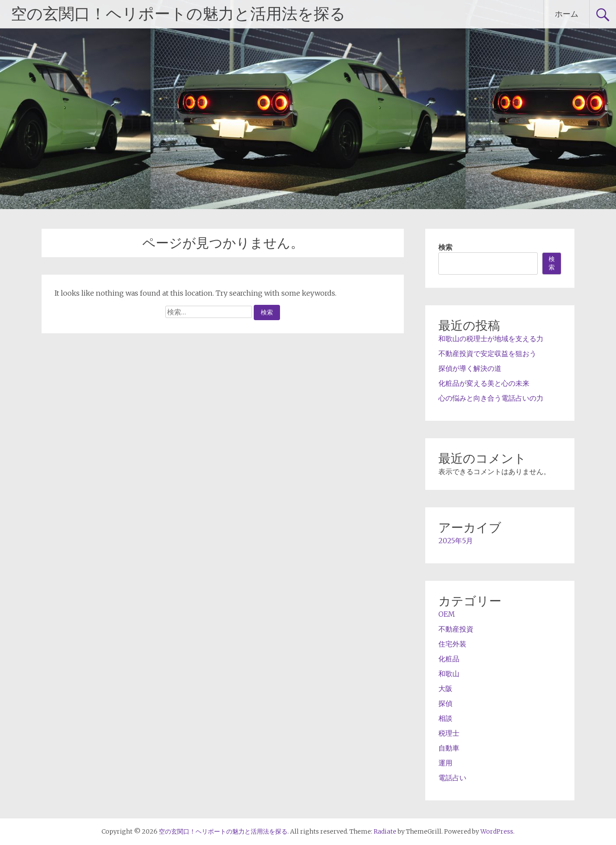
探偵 (445, 703)
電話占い (452, 778)
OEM (447, 614)
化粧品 (449, 659)
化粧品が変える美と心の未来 (484, 383)
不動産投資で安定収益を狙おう (487, 353)
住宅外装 (452, 644)
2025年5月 (456, 541)
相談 (445, 718)
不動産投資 (456, 629)
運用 (445, 763)
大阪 (445, 688)
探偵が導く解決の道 (470, 368)
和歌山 (449, 674)
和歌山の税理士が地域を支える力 (491, 339)
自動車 (449, 748)
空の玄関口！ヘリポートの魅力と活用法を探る (178, 14)
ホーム (567, 14)
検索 (445, 247)
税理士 (449, 733)
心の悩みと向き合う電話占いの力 (491, 398)
